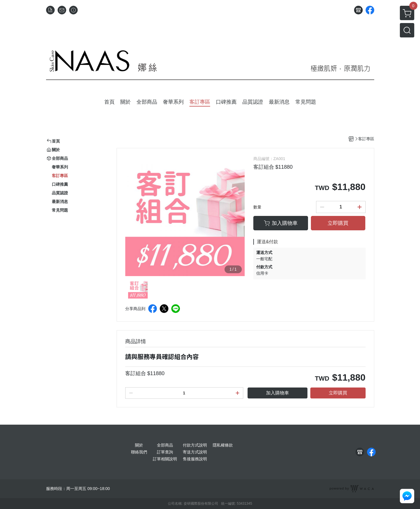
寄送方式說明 (195, 452)
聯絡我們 (139, 452)
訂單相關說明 (165, 459)
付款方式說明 (195, 445)
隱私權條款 (223, 445)
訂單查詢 (165, 452)
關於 (139, 445)
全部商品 (165, 445)
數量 (257, 207)
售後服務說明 (195, 459)
